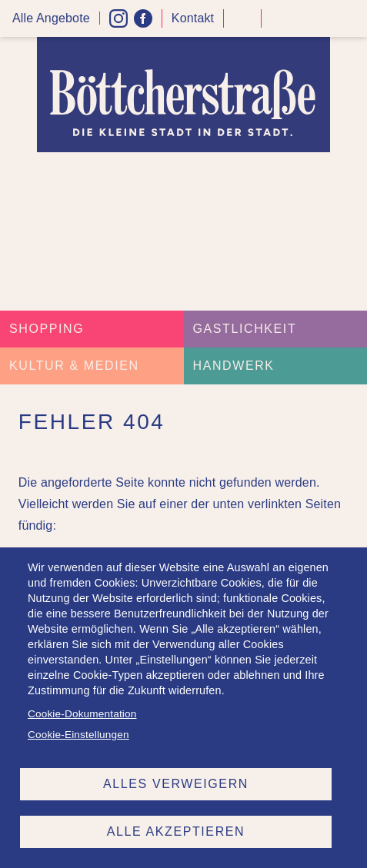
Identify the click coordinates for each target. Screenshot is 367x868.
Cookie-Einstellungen (78, 735)
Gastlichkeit (245, 329)
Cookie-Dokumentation (82, 714)
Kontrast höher (242, 24)
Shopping (47, 329)
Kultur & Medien (74, 366)
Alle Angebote (51, 18)
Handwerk (234, 366)
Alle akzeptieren (176, 831)
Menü (350, 19)
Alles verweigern (176, 784)
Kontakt (193, 18)
